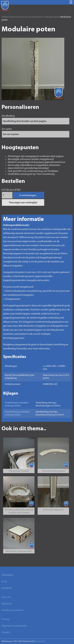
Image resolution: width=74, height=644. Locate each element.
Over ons (6, 597)
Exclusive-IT (40, 641)
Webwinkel (7, 17)
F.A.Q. (4, 582)
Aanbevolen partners (13, 610)
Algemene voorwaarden (14, 626)
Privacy (5, 619)
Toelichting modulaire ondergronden (17, 404)
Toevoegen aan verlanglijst (23, 203)
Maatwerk (7, 604)
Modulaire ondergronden (45, 17)
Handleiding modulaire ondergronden (17, 413)
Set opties (7, 129)
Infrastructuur (22, 17)
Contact (6, 632)
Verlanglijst (7, 575)
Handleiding (8, 116)
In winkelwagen (28, 195)
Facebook (7, 588)
